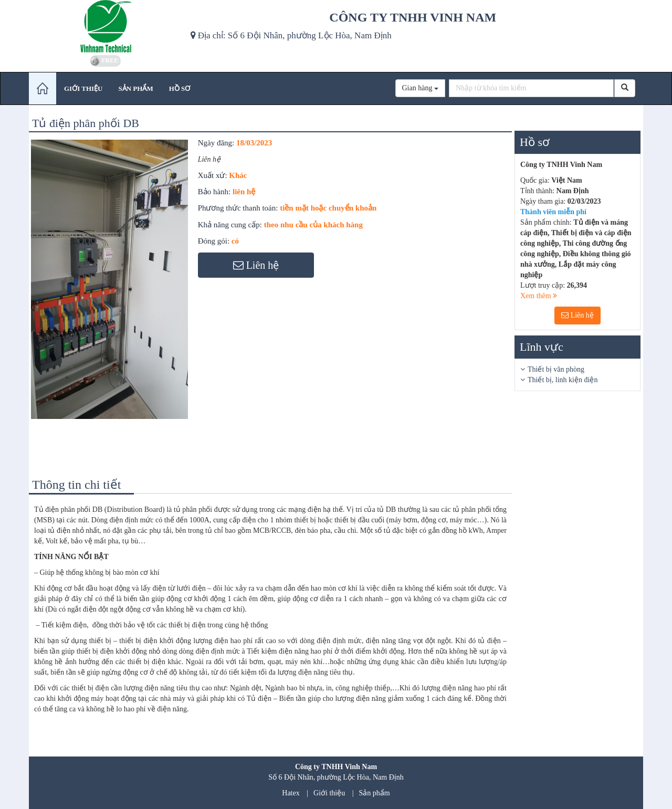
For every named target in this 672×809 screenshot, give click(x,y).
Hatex (291, 793)
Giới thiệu (329, 793)
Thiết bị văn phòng (556, 369)
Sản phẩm (375, 793)
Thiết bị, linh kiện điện (563, 380)
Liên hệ (577, 315)
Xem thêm (539, 296)
